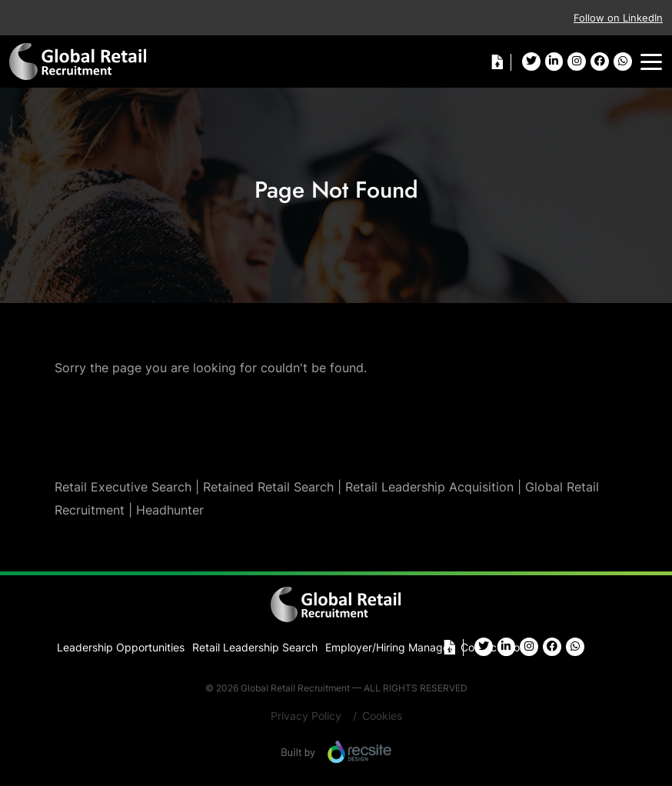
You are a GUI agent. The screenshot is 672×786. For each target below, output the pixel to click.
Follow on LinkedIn (618, 18)
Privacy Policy (306, 716)
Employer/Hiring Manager (389, 647)
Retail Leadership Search (255, 647)
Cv (496, 62)
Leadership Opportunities (121, 647)
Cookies (382, 716)
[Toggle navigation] (651, 62)
